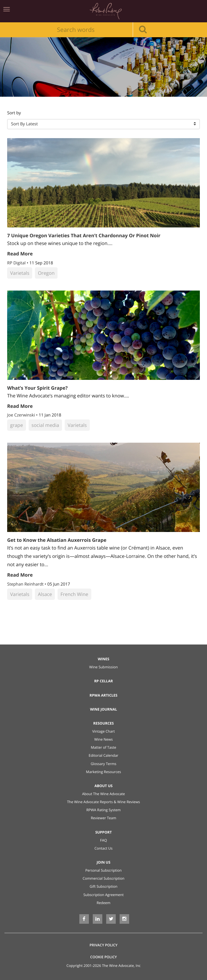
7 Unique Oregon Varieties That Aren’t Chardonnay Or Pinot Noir (84, 235)
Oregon (46, 273)
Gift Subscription (103, 886)
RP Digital (17, 263)
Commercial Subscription (103, 878)
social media (45, 425)
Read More (20, 254)
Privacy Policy (103, 945)
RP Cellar (104, 681)
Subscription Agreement (104, 895)
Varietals (20, 273)
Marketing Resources (103, 772)
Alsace (45, 594)
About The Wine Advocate (103, 794)
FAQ (103, 840)
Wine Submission (103, 667)
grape (17, 425)
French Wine (74, 594)
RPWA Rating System (103, 810)
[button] (103, 124)
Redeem (103, 903)
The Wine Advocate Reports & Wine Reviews (104, 802)
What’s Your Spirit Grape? (37, 388)
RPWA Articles (103, 695)
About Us (104, 786)
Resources (104, 723)
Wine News (103, 739)
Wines (104, 659)
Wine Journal (104, 709)
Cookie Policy (103, 957)
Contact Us (104, 848)
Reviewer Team (103, 818)
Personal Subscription (103, 870)
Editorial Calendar (103, 755)
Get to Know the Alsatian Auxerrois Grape (57, 540)
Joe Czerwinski (22, 415)
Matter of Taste (103, 747)
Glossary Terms (103, 764)
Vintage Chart (103, 731)
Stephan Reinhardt (26, 584)
